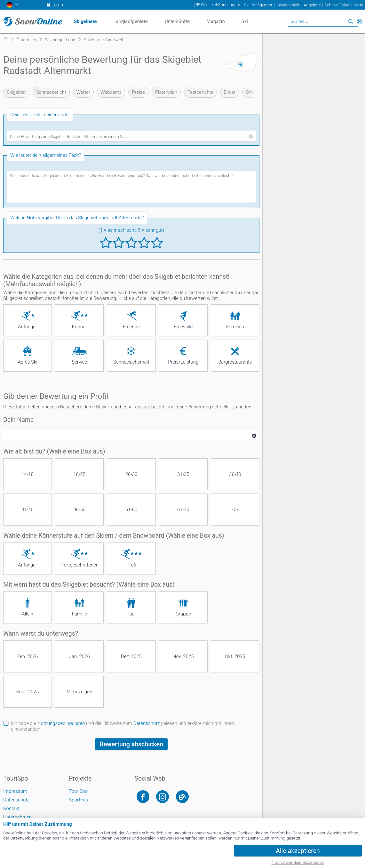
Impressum (15, 791)
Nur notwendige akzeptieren (298, 862)
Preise (138, 92)
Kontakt (11, 808)
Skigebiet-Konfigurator (220, 5)
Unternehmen (17, 817)
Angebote (312, 5)
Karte (358, 5)
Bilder (230, 92)
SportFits (78, 800)
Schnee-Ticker (337, 5)
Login (57, 5)
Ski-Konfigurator (258, 5)
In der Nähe (360, 21)
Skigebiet (16, 92)
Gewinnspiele (288, 5)
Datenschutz (147, 723)
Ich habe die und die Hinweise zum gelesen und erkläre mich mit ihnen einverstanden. (122, 726)
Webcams (111, 92)
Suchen (351, 21)
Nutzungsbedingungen (61, 723)
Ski (245, 21)
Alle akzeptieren (298, 851)
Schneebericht (51, 92)
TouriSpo (78, 791)
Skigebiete (85, 21)
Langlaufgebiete (130, 21)
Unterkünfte (177, 21)
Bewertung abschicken (131, 744)
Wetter (83, 92)
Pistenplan (166, 92)
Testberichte (200, 92)
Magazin (216, 21)
